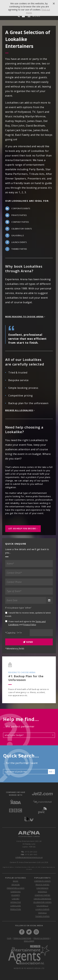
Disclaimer (29, 941)
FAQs (9, 938)
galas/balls (42, 906)
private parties (42, 885)
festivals (42, 913)
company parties (42, 895)
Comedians (16, 892)
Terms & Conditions (22, 938)
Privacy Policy (30, 625)
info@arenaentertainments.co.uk (29, 857)
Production (16, 909)
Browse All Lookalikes (19, 410)
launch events (42, 909)
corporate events (42, 881)
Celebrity (16, 895)
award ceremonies (42, 899)
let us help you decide (22, 529)
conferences (42, 888)
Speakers (16, 885)
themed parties (42, 916)
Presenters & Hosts (16, 888)
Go (51, 772)
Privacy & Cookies (41, 938)
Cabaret (16, 899)
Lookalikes (16, 906)
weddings (42, 892)
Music (16, 881)
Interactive (16, 902)
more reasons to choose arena (24, 317)
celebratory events (42, 902)
